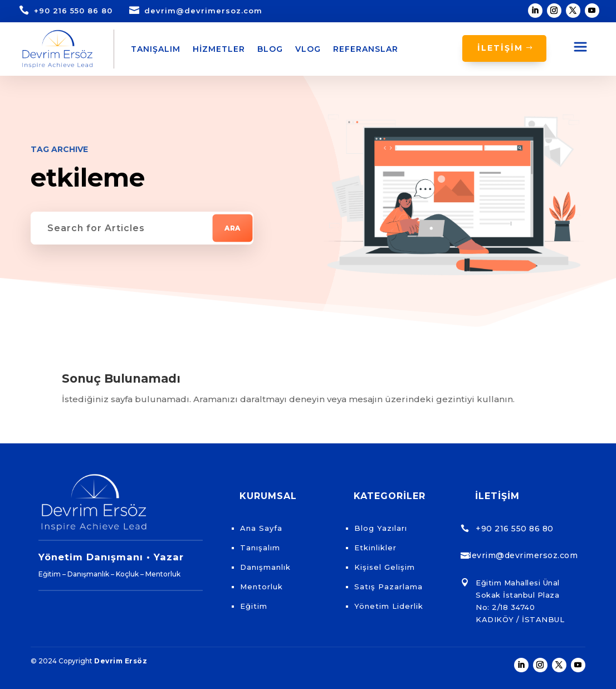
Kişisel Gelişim (385, 567)
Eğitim (254, 606)
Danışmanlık (265, 567)
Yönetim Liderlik (389, 606)
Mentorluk (261, 587)
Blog (270, 49)
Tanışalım (156, 49)
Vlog (308, 49)
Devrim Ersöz (121, 661)
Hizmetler (219, 49)
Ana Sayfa (261, 528)
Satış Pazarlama (388, 587)
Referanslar (366, 49)
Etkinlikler (375, 548)
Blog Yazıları (381, 528)
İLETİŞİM (500, 48)
